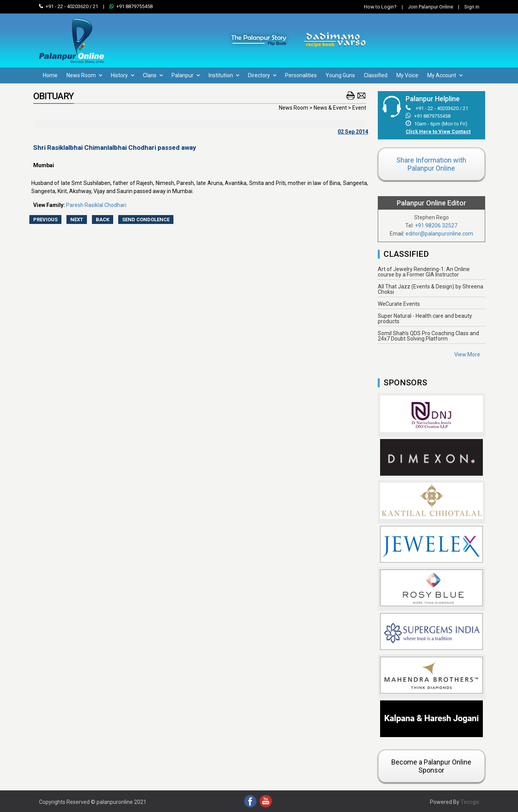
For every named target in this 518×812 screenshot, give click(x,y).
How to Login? (380, 7)
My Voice (407, 75)
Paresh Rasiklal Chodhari (96, 205)
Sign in (467, 7)
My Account (445, 75)
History (122, 75)
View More (467, 354)
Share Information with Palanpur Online (431, 164)
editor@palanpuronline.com (439, 234)
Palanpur (186, 75)
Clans (153, 75)
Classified (376, 75)
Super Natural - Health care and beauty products (425, 319)
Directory (262, 75)
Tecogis (470, 802)
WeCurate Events (399, 304)
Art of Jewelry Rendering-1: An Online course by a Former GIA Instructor (424, 272)
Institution (224, 75)
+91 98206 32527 (436, 225)
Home (50, 75)
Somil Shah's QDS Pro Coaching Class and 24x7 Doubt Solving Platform (428, 336)
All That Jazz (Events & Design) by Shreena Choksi (431, 289)
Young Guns (340, 75)
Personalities (301, 75)
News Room (84, 75)
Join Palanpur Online (431, 7)
